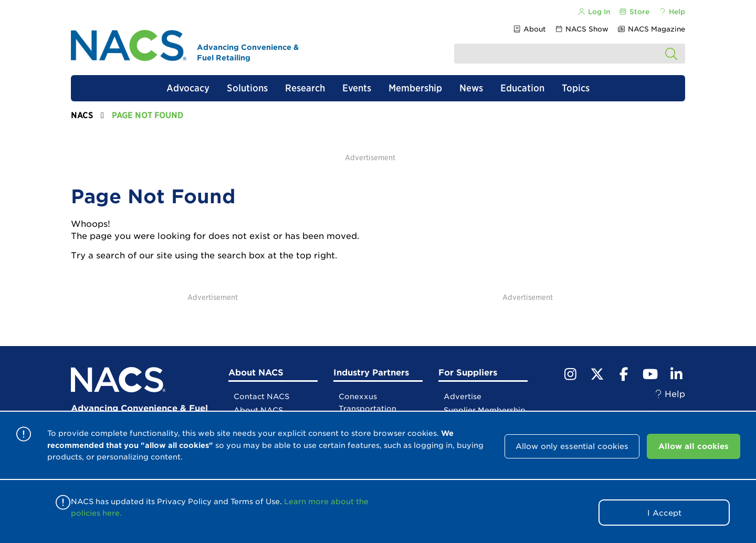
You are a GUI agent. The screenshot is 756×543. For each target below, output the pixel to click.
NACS (82, 115)
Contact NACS (261, 396)
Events (357, 88)
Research (305, 88)
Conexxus (358, 396)
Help (672, 12)
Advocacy (188, 88)
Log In (593, 12)
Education (522, 88)
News (471, 88)
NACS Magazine (651, 29)
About (529, 29)
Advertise (463, 396)
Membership (415, 88)
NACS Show (582, 29)
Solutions (247, 88)
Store (634, 12)
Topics (576, 88)
